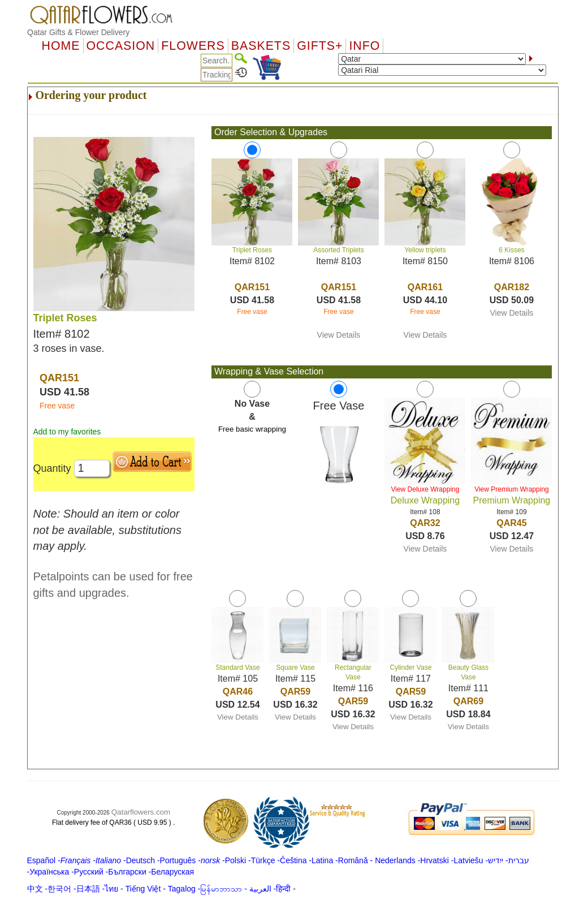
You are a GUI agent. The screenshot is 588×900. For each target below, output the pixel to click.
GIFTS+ (320, 46)
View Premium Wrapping (512, 489)
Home (61, 46)
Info (364, 46)
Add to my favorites (67, 432)
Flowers (193, 46)
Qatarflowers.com (141, 812)
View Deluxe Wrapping (425, 489)
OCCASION (121, 46)
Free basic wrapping (252, 429)
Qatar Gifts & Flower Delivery (78, 32)
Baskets (261, 46)
